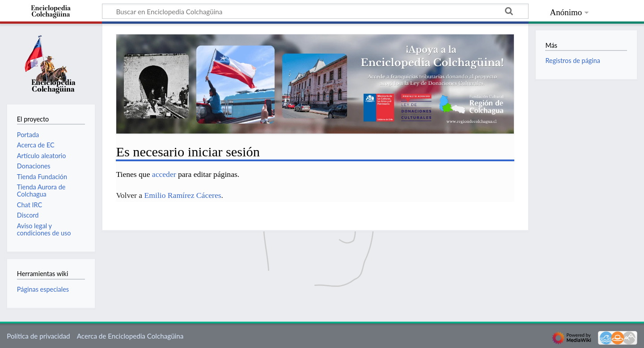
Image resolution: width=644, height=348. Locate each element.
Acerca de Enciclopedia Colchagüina (130, 336)
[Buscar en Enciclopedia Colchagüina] (315, 11)
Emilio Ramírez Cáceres (183, 195)
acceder (164, 174)
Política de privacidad (38, 336)
